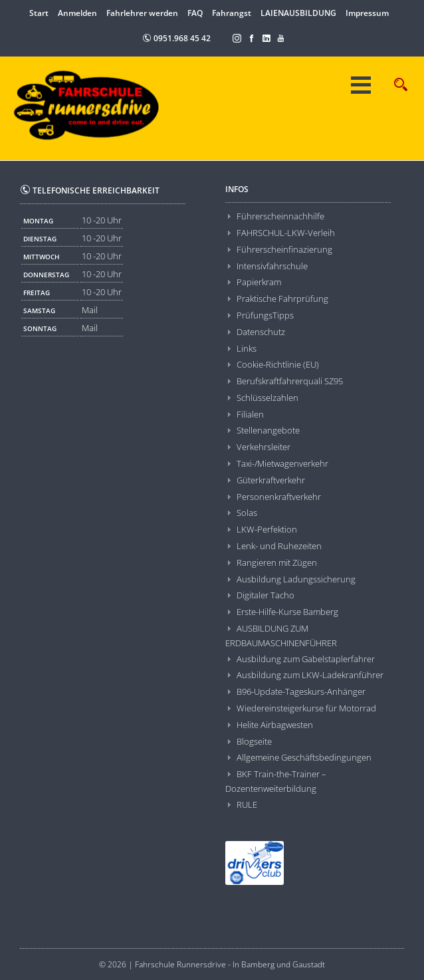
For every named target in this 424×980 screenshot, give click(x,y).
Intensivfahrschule (272, 266)
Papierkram (259, 282)
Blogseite (254, 741)
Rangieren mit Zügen (277, 562)
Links (247, 348)
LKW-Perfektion (267, 529)
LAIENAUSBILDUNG (298, 13)
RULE (247, 804)
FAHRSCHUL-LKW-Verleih (286, 233)
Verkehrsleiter (264, 447)
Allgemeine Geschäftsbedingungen (304, 757)
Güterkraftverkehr (271, 480)
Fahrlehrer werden (142, 13)
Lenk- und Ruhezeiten (279, 546)
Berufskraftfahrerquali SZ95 (290, 381)
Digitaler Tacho (265, 595)
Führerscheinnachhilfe (280, 216)
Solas (247, 513)
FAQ (195, 13)
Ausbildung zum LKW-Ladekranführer (310, 675)
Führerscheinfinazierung (284, 249)
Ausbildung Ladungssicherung (296, 579)
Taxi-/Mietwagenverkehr (282, 463)
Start (39, 13)
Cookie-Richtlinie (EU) (278, 364)
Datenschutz (261, 332)
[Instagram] (237, 37)
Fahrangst (232, 13)
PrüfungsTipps (265, 315)
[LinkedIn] (266, 37)
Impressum (367, 13)
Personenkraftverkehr (279, 497)
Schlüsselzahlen (267, 398)
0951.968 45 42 (176, 38)
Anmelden (77, 13)
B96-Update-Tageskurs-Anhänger (301, 691)
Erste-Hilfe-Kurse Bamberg (287, 612)
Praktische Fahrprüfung (282, 299)
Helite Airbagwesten (275, 725)
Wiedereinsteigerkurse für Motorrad (306, 708)
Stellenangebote (268, 430)
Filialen (250, 414)
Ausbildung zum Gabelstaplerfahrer (306, 659)
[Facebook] (252, 37)
